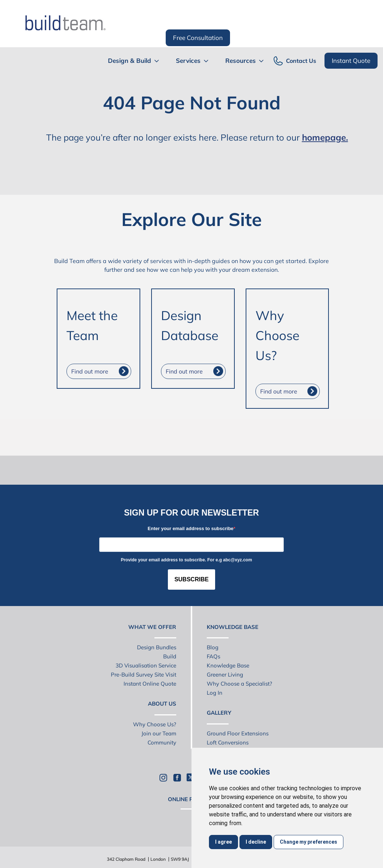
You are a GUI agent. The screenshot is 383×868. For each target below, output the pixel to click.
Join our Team (159, 733)
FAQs (213, 656)
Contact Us (301, 61)
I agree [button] (223, 842)
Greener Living (225, 675)
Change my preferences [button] (309, 842)
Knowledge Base (228, 665)
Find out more (90, 371)
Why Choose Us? (155, 724)
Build (170, 656)
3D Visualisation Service (146, 665)
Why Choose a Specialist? (239, 684)
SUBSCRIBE (191, 579)
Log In (215, 693)
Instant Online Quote (150, 684)
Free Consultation (198, 38)
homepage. (325, 137)
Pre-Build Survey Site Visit (144, 675)
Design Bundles (157, 647)
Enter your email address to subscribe (190, 528)
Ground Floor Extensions (238, 733)
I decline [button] (256, 842)
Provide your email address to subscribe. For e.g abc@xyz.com (186, 560)
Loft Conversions (228, 742)
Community (162, 742)
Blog (213, 647)
